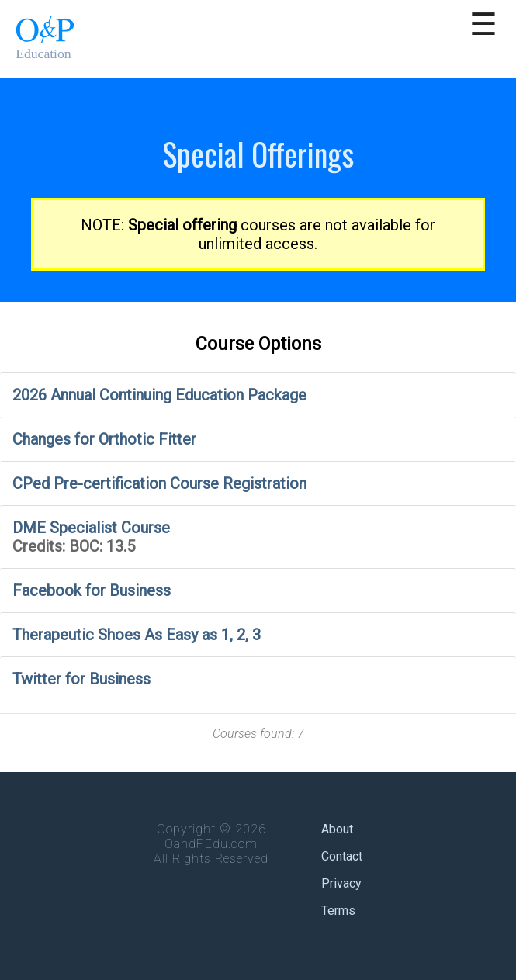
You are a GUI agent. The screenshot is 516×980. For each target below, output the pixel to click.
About (337, 829)
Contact (342, 856)
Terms (338, 911)
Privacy (341, 883)
